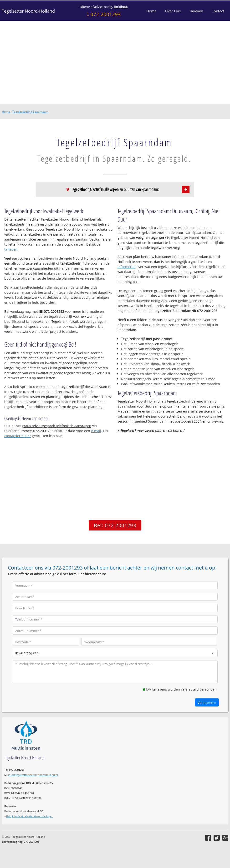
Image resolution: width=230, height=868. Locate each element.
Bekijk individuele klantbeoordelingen (30, 816)
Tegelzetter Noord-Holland (28, 11)
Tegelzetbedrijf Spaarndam (30, 112)
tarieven (11, 249)
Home (6, 112)
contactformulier (18, 436)
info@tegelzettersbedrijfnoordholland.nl (33, 775)
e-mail (96, 431)
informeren (127, 267)
